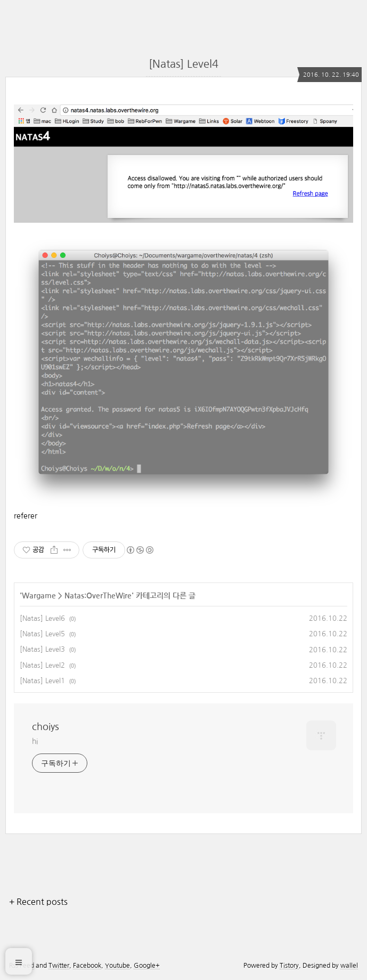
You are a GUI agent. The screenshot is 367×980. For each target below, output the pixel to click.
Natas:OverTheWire (98, 596)
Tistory (289, 966)
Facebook (87, 966)
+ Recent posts (38, 902)
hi (35, 741)
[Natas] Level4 (183, 64)
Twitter (59, 966)
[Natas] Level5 (42, 634)
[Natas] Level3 (42, 649)
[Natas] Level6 (42, 618)
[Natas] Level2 (42, 665)
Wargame (39, 596)
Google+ (147, 966)
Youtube (117, 966)
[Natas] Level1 (42, 681)
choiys (46, 727)
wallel (349, 966)
